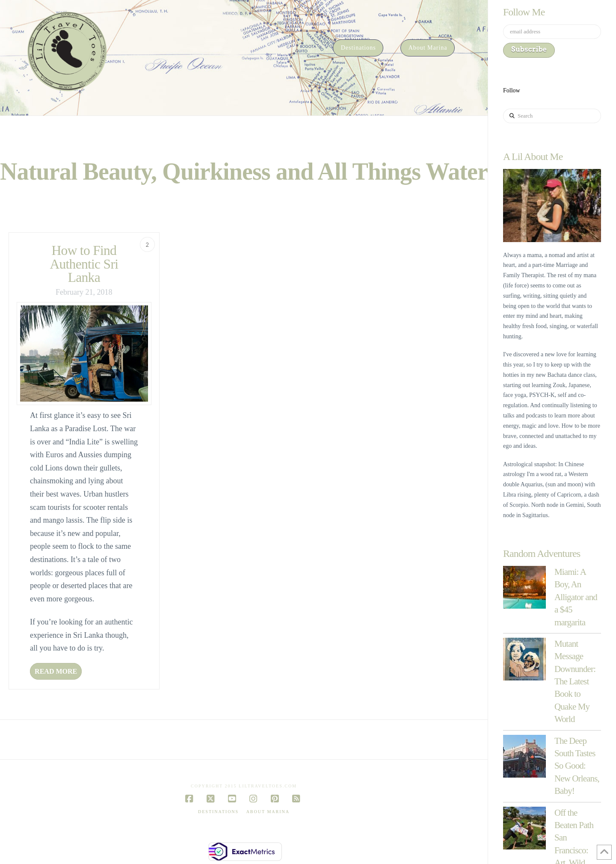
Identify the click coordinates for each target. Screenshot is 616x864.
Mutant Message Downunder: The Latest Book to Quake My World (575, 681)
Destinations (218, 812)
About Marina (268, 812)
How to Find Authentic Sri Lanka (84, 264)
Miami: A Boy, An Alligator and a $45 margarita (576, 597)
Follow (512, 90)
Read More (56, 671)
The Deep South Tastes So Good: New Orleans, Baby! (577, 766)
